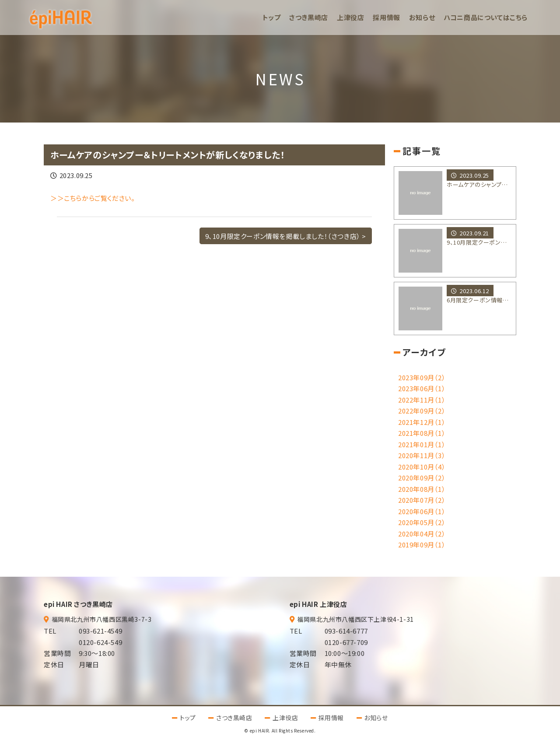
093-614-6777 (346, 631)
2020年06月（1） (422, 511)
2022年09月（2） (422, 411)
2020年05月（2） (422, 522)
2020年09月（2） (422, 478)
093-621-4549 (100, 631)
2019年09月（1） (422, 545)
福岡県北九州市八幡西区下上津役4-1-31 (355, 619)
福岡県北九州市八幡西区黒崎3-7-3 (102, 619)
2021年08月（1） (422, 433)
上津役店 (350, 17)
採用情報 (386, 17)
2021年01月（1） (422, 444)
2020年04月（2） (422, 534)
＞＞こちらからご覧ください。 (93, 198)
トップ (272, 17)
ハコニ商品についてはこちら (486, 17)
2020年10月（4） (422, 467)
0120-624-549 (100, 642)
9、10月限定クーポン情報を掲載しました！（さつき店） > (286, 236)
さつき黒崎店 (309, 17)
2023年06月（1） (422, 388)
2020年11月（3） (422, 455)
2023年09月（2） (422, 377)
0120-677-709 (346, 642)
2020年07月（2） (422, 500)
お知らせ (422, 17)
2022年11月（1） (422, 400)
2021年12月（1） (422, 422)
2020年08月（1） (422, 489)
